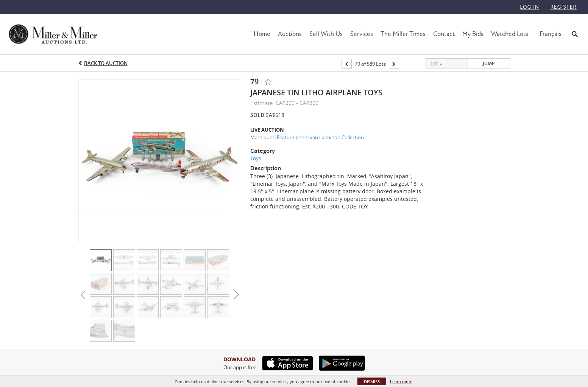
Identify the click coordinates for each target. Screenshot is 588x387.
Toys (256, 158)
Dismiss (372, 382)
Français (551, 34)
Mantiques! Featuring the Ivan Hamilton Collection (307, 137)
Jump (489, 63)
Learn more (401, 382)
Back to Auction (106, 63)
